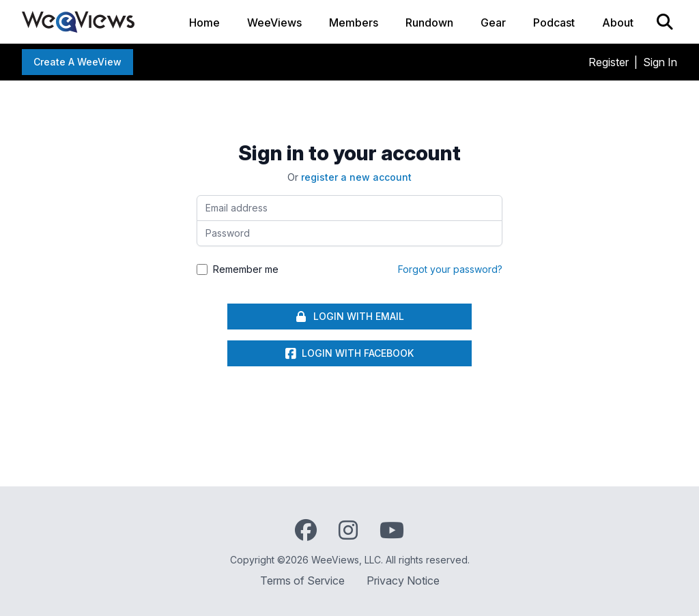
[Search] (665, 22)
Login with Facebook (349, 353)
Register (609, 62)
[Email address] (349, 208)
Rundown (429, 23)
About (618, 23)
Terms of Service (302, 581)
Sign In (660, 62)
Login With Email (349, 317)
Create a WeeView (77, 62)
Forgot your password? (450, 269)
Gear (493, 23)
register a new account (356, 177)
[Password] (349, 233)
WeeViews (274, 23)
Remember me (246, 269)
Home (204, 23)
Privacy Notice (403, 581)
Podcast (554, 23)
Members (354, 23)
